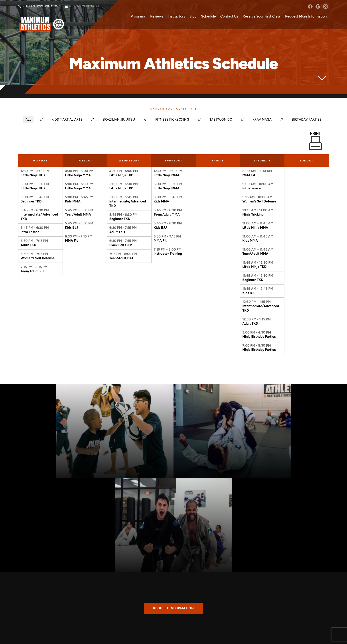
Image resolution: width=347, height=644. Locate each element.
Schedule (208, 17)
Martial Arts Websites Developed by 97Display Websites (72, 637)
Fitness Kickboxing (172, 120)
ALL (28, 120)
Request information (173, 513)
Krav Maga (262, 120)
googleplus (318, 7)
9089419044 (52, 7)
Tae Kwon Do (221, 120)
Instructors (176, 17)
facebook (310, 7)
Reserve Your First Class (262, 17)
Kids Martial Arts (67, 120)
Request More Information (306, 17)
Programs (138, 17)
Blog (193, 17)
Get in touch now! (85, 7)
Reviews (157, 17)
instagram (325, 7)
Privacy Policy (113, 637)
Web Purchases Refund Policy (140, 637)
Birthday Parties (307, 120)
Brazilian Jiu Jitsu (119, 120)
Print (315, 141)
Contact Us (229, 17)
